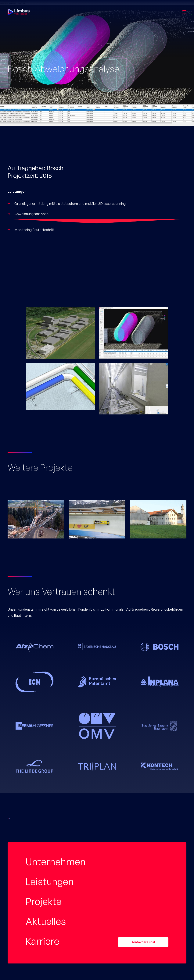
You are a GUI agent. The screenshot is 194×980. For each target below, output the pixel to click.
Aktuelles (46, 715)
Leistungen (50, 676)
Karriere (42, 735)
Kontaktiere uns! (143, 736)
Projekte (44, 696)
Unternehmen (56, 656)
